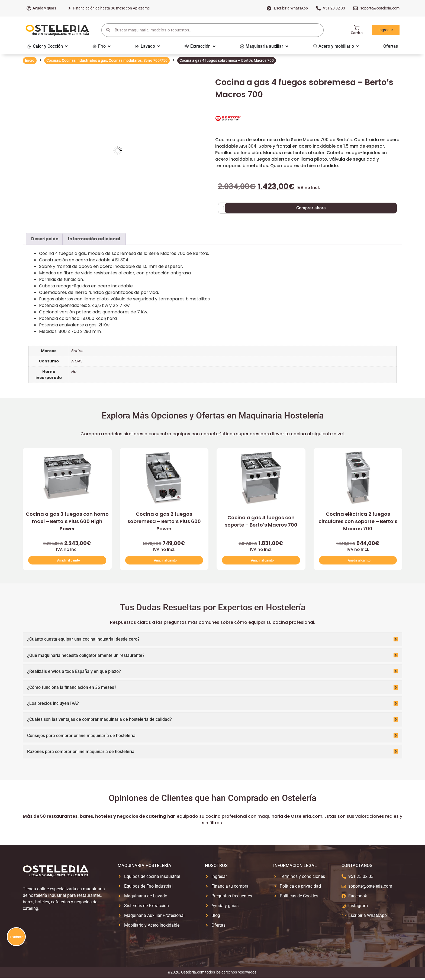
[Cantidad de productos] (226, 208)
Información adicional (94, 239)
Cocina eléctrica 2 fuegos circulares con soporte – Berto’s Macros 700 (358, 521)
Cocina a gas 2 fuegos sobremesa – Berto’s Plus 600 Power (164, 521)
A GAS (77, 361)
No (74, 372)
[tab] (45, 239)
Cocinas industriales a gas (84, 60)
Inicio (30, 60)
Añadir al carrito (269, 208)
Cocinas (53, 60)
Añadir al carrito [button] (69, 561)
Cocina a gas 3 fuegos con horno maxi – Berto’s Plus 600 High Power (67, 521)
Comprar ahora (355, 208)
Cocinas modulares (125, 60)
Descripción (45, 239)
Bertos (77, 351)
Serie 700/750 (155, 60)
